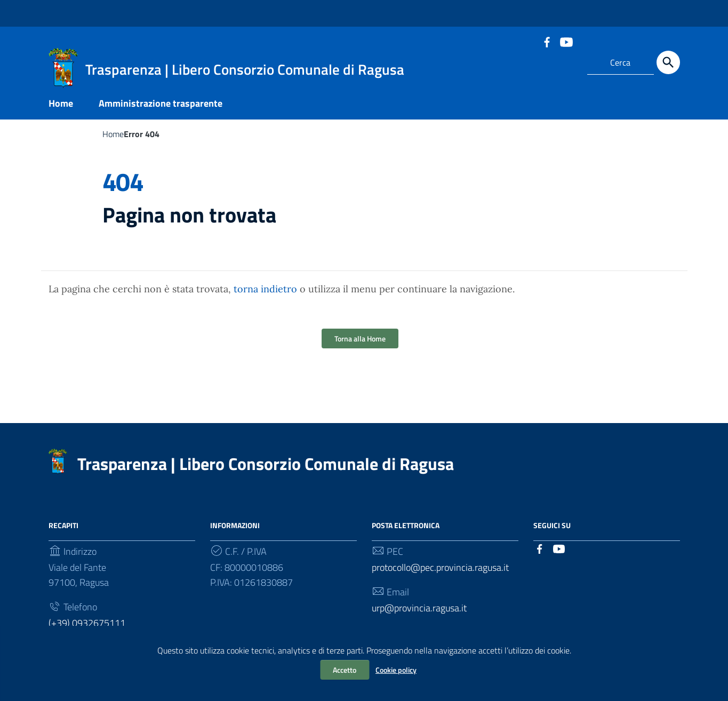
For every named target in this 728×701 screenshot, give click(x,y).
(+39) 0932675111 (87, 623)
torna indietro (265, 289)
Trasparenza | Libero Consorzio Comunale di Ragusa (266, 464)
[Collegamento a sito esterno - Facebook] (547, 41)
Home (61, 103)
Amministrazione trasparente (161, 103)
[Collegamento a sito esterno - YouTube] (566, 41)
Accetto (345, 670)
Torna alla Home (360, 338)
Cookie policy (396, 670)
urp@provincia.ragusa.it (419, 608)
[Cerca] (668, 62)
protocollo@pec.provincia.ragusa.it (440, 567)
